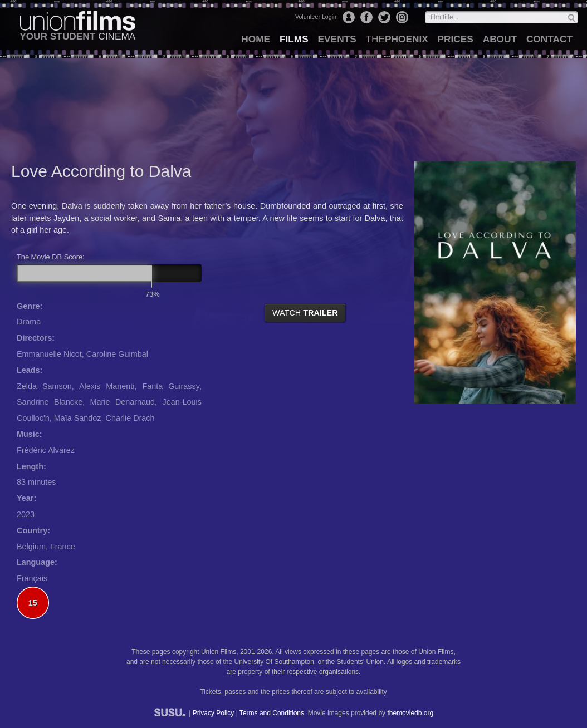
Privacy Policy (214, 713)
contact (549, 39)
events (337, 39)
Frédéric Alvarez (46, 450)
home (256, 39)
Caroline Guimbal (117, 354)
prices (456, 39)
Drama (29, 322)
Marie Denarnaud (123, 402)
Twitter (384, 17)
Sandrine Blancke (50, 402)
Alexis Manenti (107, 386)
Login (349, 17)
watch (305, 313)
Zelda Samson (44, 386)
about (500, 39)
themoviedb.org (410, 713)
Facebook (366, 17)
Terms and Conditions (272, 713)
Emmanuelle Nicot (49, 354)
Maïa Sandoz (78, 418)
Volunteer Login (316, 17)
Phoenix (397, 39)
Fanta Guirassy (170, 386)
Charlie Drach (130, 418)
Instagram (402, 17)
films (294, 39)
